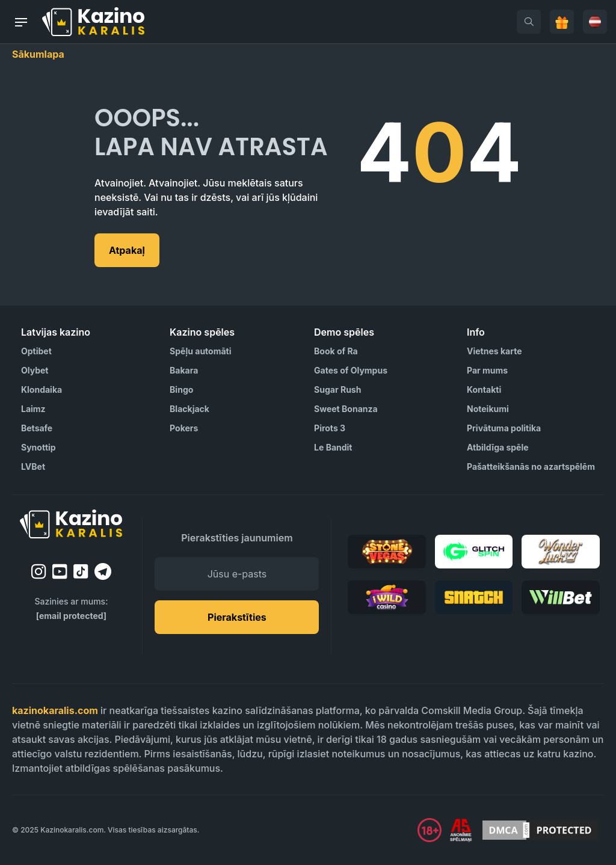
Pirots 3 (330, 428)
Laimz (33, 409)
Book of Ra (336, 351)
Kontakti (484, 389)
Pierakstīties (237, 617)
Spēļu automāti (200, 351)
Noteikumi (488, 409)
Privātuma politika (504, 428)
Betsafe (37, 428)
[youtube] (60, 571)
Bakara (184, 370)
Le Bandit (333, 447)
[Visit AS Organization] (461, 830)
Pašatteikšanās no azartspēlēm (531, 466)
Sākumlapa (38, 54)
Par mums (487, 370)
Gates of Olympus (351, 370)
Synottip (38, 447)
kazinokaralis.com (55, 710)
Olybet (35, 370)
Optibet (36, 351)
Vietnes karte (494, 351)
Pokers (184, 428)
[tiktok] (81, 572)
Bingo (181, 389)
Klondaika (42, 389)
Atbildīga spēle (498, 447)
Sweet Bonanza (346, 409)
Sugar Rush (337, 389)
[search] (529, 22)
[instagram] (39, 571)
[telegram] (103, 571)
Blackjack (189, 409)
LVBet (33, 466)
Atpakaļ (127, 250)
